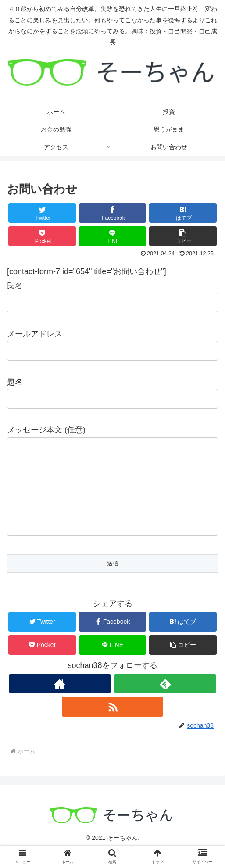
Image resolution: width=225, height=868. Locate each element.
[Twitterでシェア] (42, 213)
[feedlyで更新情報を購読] (165, 701)
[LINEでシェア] (113, 236)
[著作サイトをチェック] (60, 701)
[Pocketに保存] (42, 236)
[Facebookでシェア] (113, 213)
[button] (183, 236)
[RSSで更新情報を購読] (112, 724)
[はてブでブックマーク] (183, 213)
